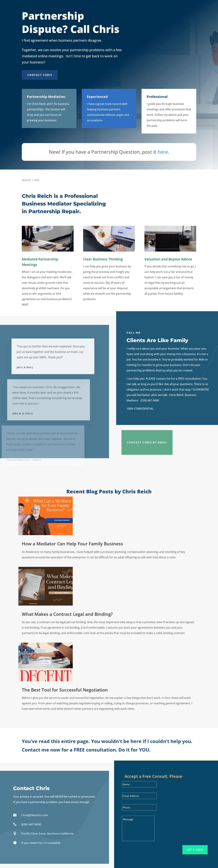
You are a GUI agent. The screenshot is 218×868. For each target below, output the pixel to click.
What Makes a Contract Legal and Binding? (67, 614)
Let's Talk (195, 850)
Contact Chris (40, 75)
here (163, 152)
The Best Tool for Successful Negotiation (65, 690)
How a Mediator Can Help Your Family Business (72, 544)
